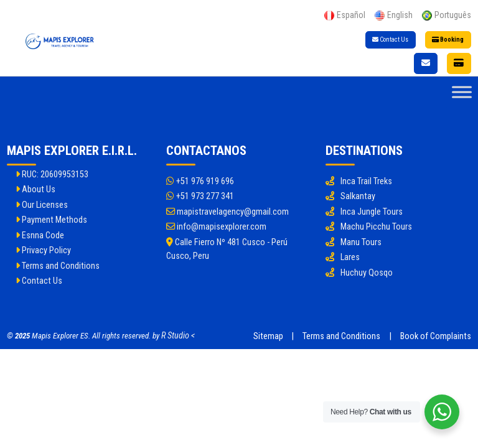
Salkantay (358, 196)
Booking (448, 40)
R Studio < (178, 336)
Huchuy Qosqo (367, 273)
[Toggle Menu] (462, 92)
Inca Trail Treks (366, 181)
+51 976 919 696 (200, 181)
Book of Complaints (436, 336)
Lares (350, 257)
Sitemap (268, 336)
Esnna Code (40, 236)
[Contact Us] (426, 63)
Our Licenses (42, 205)
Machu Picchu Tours (376, 227)
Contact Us (390, 40)
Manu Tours (361, 242)
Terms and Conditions (58, 266)
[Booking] (459, 63)
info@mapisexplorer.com (216, 227)
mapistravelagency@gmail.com (227, 212)
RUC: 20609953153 (52, 175)
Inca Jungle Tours (372, 212)
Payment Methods (51, 220)
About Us (35, 189)
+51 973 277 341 (200, 196)
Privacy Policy (43, 250)
